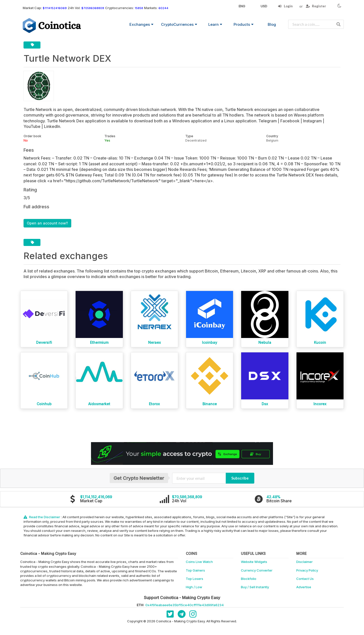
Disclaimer (304, 562)
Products (244, 24)
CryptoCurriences (179, 24)
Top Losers (195, 579)
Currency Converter (257, 570)
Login (285, 6)
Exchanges (141, 24)
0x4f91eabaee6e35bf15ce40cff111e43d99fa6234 (185, 605)
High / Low (194, 587)
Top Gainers (195, 570)
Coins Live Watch (199, 562)
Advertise (304, 587)
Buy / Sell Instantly (255, 587)
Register (316, 6)
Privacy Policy (307, 570)
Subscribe (240, 478)
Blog (272, 24)
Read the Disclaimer (42, 517)
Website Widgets (254, 562)
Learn (215, 24)
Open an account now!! (47, 223)
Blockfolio (249, 579)
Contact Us (305, 579)
